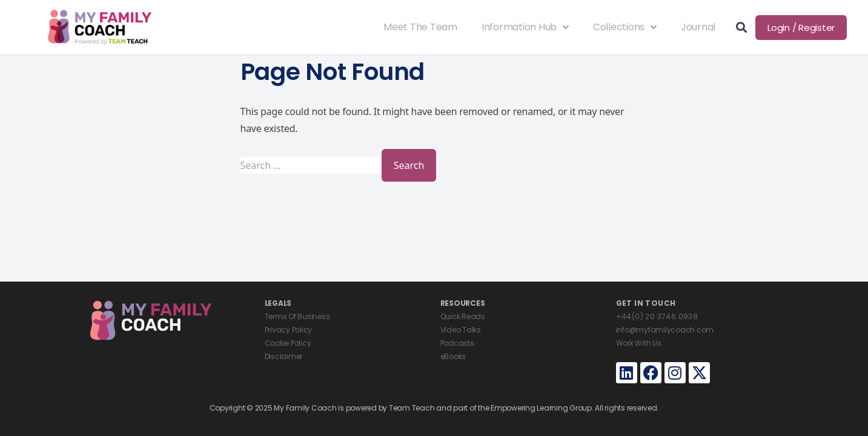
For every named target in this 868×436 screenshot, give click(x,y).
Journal (698, 27)
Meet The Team (420, 27)
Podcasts (457, 343)
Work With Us (639, 343)
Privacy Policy (289, 330)
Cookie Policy (288, 343)
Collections (625, 27)
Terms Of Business (297, 316)
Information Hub (525, 27)
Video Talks (461, 330)
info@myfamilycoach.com (665, 330)
